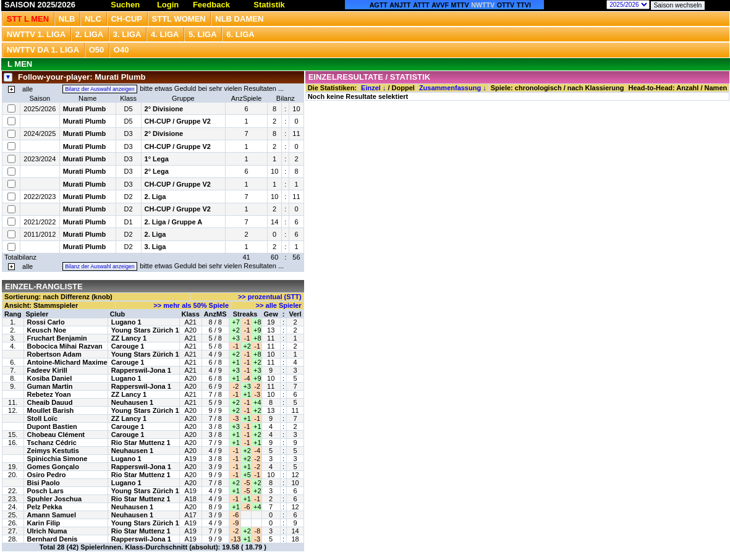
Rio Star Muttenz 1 (141, 443)
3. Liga (127, 34)
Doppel (403, 88)
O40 (121, 50)
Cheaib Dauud (50, 402)
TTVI (524, 5)
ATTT (421, 5)
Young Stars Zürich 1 (145, 330)
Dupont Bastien (52, 426)
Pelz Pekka (45, 507)
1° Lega (157, 159)
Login (168, 5)
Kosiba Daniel (50, 378)
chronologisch (538, 88)
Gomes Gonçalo (53, 467)
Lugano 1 (126, 322)
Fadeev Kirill (47, 370)
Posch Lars (45, 491)
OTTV (506, 5)
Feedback (211, 5)
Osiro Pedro (47, 475)
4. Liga (165, 34)
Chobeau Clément (56, 435)
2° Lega (157, 171)
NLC (93, 19)
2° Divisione (164, 109)
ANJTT (400, 5)
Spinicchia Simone (57, 459)
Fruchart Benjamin (57, 338)
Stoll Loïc (43, 418)
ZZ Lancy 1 (129, 338)
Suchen (125, 5)
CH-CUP (126, 19)
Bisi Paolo (44, 483)
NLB (67, 19)
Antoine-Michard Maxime (67, 362)
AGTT (379, 5)
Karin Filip (44, 523)
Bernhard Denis (53, 539)
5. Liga (203, 34)
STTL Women (179, 19)
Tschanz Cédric (52, 443)
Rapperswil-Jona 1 (141, 370)
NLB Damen (239, 19)
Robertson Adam (54, 354)
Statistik (269, 5)
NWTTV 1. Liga (36, 34)
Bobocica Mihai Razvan (65, 346)
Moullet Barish (51, 410)
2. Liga (90, 34)
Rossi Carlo (46, 322)
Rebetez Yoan (49, 394)
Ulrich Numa (47, 531)
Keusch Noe (47, 330)
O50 (97, 50)
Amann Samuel (52, 515)
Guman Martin (50, 386)
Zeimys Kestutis (53, 451)
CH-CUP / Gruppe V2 (178, 121)
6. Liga (240, 34)
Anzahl (687, 88)
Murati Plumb (85, 109)
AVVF (440, 5)
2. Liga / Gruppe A (174, 222)
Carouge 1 (128, 346)
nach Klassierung (596, 88)
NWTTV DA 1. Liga (43, 50)
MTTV (460, 5)
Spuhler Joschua (55, 499)
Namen (716, 88)
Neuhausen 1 (132, 402)
